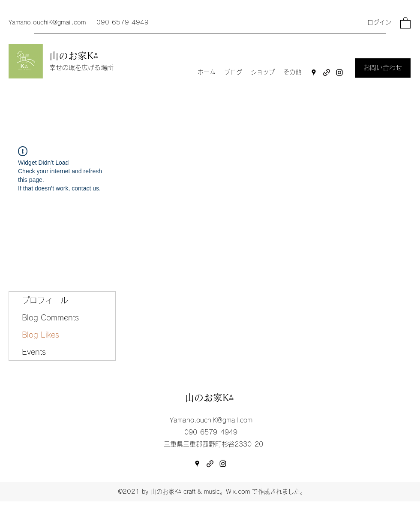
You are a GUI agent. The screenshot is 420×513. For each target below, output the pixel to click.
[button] (405, 23)
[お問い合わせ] (383, 68)
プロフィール (45, 300)
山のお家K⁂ (75, 56)
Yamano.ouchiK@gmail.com (47, 22)
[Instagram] (339, 72)
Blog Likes (40, 335)
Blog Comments (50, 317)
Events (34, 352)
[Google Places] (314, 72)
